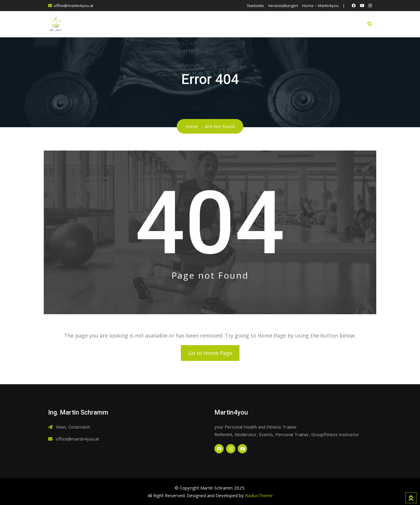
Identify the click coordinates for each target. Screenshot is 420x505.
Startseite (255, 6)
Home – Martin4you (320, 6)
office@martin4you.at (73, 6)
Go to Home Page (210, 353)
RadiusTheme (259, 495)
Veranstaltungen (283, 6)
